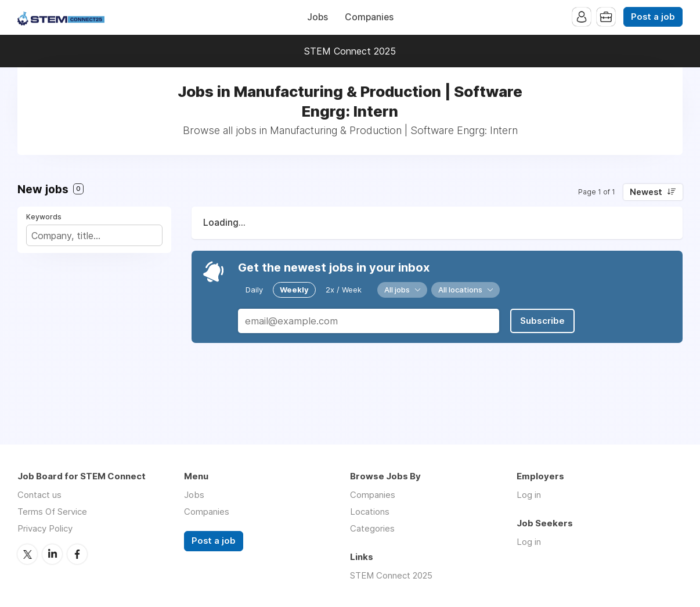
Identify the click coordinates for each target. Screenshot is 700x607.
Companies (369, 17)
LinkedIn (52, 554)
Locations (370, 512)
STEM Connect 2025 (350, 51)
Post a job (653, 17)
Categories (372, 528)
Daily (254, 290)
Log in (529, 495)
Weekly (294, 290)
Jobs (317, 17)
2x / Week (344, 290)
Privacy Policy (45, 528)
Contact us (39, 495)
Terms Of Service (52, 512)
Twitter (27, 554)
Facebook (77, 554)
